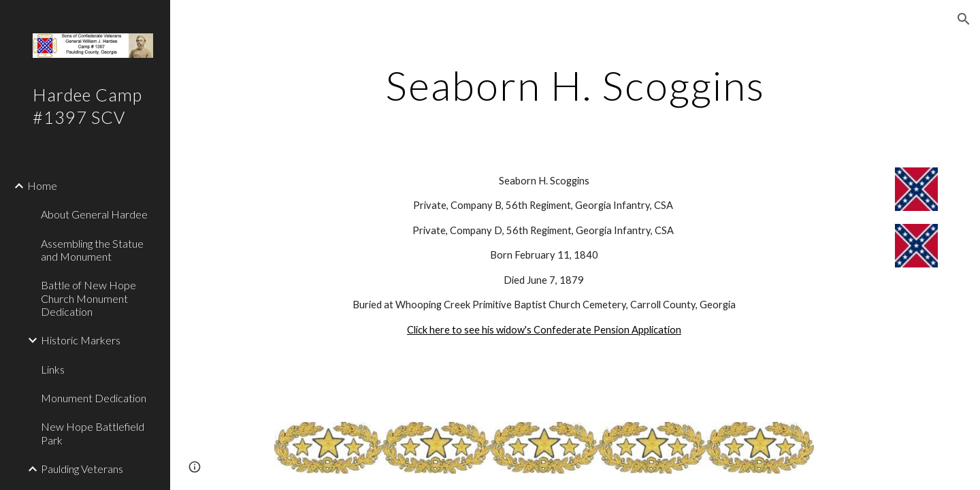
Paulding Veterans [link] (82, 469)
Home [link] (42, 185)
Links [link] (53, 369)
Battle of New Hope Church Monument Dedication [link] (88, 298)
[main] (575, 85)
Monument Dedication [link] (94, 398)
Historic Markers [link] (81, 340)
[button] (964, 19)
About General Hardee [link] (94, 214)
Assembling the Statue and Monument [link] (92, 250)
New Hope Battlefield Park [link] (93, 433)
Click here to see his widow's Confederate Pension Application (544, 330)
